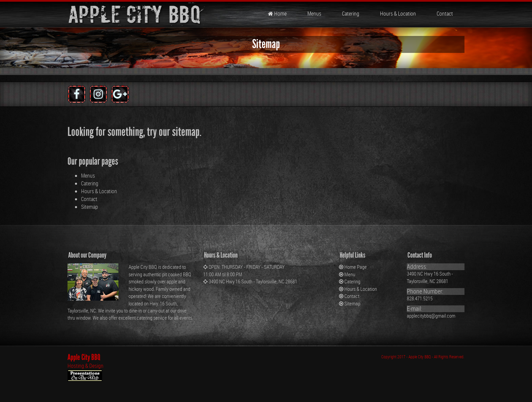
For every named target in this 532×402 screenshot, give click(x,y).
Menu (350, 274)
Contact (444, 14)
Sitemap (90, 207)
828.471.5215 (420, 298)
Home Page (356, 267)
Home (277, 14)
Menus (314, 14)
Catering (350, 14)
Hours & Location (397, 14)
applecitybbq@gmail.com (431, 316)
